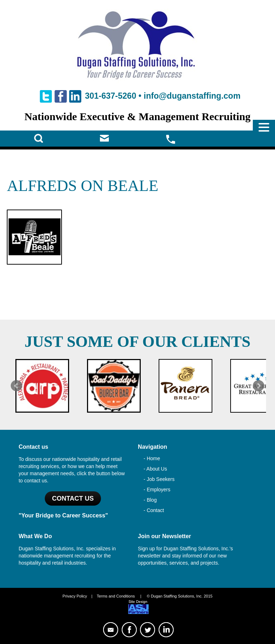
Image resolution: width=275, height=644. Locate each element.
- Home (152, 458)
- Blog (150, 500)
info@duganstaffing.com (192, 96)
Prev (16, 386)
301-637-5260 (110, 96)
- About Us (155, 469)
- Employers (157, 490)
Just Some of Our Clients (138, 342)
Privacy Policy (75, 596)
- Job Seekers (159, 479)
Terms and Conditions (116, 596)
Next (259, 386)
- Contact (154, 510)
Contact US (73, 498)
